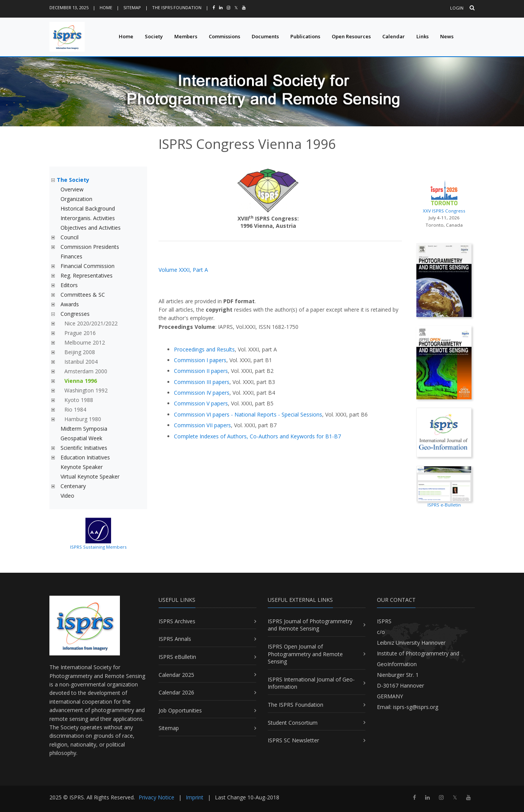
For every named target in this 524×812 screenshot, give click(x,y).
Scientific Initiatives (84, 448)
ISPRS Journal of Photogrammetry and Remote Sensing (310, 625)
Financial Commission (88, 266)
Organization (76, 199)
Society (154, 36)
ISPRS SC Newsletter (293, 740)
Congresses (75, 314)
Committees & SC (83, 295)
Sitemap (132, 7)
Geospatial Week (81, 438)
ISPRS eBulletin (177, 657)
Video (67, 496)
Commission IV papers (202, 393)
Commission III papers (202, 382)
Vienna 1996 (81, 381)
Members (186, 36)
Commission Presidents (90, 247)
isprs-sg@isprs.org (416, 707)
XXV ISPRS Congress (444, 196)
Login (457, 8)
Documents (265, 36)
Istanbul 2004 (81, 362)
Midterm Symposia (84, 429)
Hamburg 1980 (83, 419)
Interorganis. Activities (88, 218)
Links (422, 36)
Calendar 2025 (176, 675)
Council (70, 237)
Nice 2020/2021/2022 (91, 323)
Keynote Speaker (82, 467)
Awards (70, 304)
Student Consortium (293, 723)
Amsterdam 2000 (86, 371)
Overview (72, 189)
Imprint (195, 797)
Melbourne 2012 (85, 342)
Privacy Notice (156, 797)
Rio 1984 (75, 409)
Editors (69, 285)
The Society (73, 180)
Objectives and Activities (91, 228)
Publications (305, 36)
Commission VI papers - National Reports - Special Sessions (248, 414)
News (447, 36)
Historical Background (88, 208)
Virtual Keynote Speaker (90, 476)
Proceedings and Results (204, 349)
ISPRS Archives (177, 621)
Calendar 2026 (176, 692)
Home (106, 7)
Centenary (73, 486)
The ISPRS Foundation (177, 7)
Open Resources (351, 36)
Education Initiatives (85, 457)
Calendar (394, 36)
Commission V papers (201, 403)
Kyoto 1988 (79, 400)
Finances (71, 256)
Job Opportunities (180, 710)
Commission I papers (200, 360)
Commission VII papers (202, 425)
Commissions (224, 36)
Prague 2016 (80, 333)
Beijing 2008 (80, 352)
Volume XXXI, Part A (183, 270)
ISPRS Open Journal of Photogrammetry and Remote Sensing (305, 654)
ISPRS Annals (175, 639)
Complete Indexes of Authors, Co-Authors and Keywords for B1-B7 (257, 436)
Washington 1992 (86, 390)
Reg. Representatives (87, 275)
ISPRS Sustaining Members (98, 547)
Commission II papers (201, 371)
